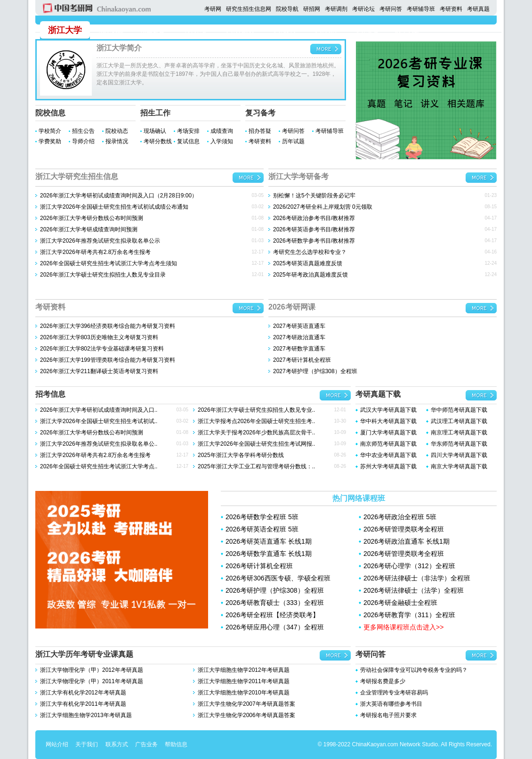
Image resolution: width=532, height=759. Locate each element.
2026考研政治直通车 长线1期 (407, 541)
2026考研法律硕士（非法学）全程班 (417, 578)
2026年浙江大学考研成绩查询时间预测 (89, 229)
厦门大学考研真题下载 (388, 433)
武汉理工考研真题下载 (459, 421)
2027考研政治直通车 (299, 337)
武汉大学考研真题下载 (388, 410)
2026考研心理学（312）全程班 (409, 566)
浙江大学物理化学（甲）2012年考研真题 (92, 670)
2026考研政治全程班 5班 (400, 517)
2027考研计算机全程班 (302, 360)
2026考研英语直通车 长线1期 (269, 541)
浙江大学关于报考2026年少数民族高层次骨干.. (256, 433)
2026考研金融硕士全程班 (400, 603)
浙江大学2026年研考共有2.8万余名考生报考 (95, 252)
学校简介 (50, 131)
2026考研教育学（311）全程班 (409, 615)
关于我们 (87, 744)
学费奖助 (50, 141)
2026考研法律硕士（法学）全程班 (414, 590)
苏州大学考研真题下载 (388, 466)
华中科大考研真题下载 (388, 421)
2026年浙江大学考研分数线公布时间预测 (92, 218)
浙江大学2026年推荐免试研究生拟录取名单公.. (99, 444)
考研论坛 (363, 9)
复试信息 (188, 141)
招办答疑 (260, 131)
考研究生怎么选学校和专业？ (310, 252)
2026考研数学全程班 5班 (262, 517)
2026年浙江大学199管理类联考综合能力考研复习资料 (108, 360)
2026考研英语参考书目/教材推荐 (314, 229)
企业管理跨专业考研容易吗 (394, 693)
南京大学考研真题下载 (459, 466)
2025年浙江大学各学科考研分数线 (241, 455)
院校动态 (117, 131)
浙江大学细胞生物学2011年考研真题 (244, 681)
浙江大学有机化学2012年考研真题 (83, 693)
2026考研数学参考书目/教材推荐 (314, 241)
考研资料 (451, 9)
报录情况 (117, 141)
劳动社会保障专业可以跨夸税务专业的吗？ (414, 670)
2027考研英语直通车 (299, 326)
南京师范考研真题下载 (388, 444)
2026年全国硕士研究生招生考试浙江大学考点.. (99, 466)
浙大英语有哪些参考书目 (391, 704)
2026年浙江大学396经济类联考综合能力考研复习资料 (108, 326)
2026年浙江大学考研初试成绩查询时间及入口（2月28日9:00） (119, 196)
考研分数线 (158, 141)
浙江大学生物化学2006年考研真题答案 (246, 715)
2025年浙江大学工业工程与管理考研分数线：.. (256, 466)
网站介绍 (57, 744)
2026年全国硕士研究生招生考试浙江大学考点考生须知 (109, 263)
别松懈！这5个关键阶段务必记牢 (314, 196)
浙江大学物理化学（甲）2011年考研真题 (92, 681)
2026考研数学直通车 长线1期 (269, 554)
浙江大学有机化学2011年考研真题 (83, 704)
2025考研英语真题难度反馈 (308, 263)
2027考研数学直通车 (299, 349)
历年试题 (293, 141)
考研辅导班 (421, 9)
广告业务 (146, 744)
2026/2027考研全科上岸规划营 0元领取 (323, 207)
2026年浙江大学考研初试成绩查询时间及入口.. (99, 410)
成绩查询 (222, 131)
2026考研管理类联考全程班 (404, 529)
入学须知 (222, 141)
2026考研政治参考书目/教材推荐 (314, 218)
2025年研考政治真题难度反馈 (310, 275)
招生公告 (83, 131)
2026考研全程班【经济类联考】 (272, 615)
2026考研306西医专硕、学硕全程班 (278, 578)
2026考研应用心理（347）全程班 (275, 627)
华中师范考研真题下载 (459, 410)
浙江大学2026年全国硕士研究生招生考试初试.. (99, 421)
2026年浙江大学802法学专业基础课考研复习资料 (102, 349)
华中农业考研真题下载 (388, 455)
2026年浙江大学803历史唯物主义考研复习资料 (99, 337)
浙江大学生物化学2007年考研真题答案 (246, 704)
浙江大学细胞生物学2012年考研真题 (244, 670)
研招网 (312, 9)
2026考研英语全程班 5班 (262, 529)
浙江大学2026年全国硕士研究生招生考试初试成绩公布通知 (114, 207)
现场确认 (155, 131)
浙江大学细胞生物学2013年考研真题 (86, 715)
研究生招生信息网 (249, 9)
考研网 (213, 9)
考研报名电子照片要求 (388, 715)
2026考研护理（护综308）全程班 (275, 590)
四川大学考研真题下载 (459, 455)
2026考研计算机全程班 (259, 566)
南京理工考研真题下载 (459, 433)
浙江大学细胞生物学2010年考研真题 (244, 693)
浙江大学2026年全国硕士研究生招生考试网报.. (256, 444)
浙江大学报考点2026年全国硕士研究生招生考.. (256, 421)
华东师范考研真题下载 (459, 444)
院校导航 (287, 9)
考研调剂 (336, 9)
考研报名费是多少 (383, 681)
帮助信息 (176, 744)
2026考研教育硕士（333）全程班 (275, 603)
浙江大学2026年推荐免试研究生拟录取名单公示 (100, 241)
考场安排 (188, 131)
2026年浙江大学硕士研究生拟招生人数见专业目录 (103, 275)
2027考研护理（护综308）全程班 (315, 371)
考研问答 (391, 9)
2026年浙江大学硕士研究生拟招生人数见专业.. (256, 410)
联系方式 (117, 744)
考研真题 (478, 9)
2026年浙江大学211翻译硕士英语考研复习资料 (99, 371)
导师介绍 (83, 141)
